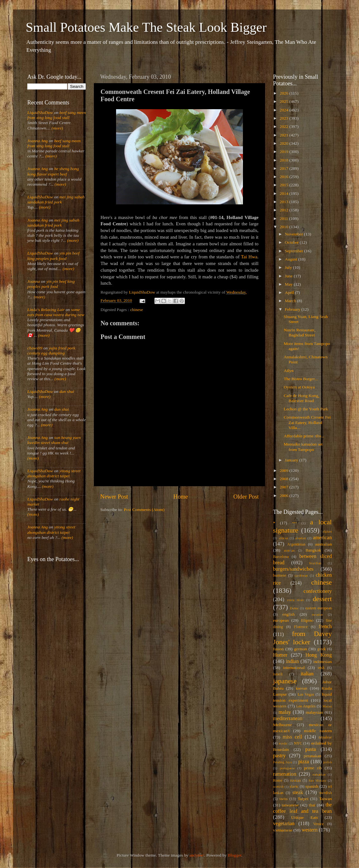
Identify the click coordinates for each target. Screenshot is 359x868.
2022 (284, 126)
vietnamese (283, 830)
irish (321, 668)
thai (312, 805)
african (284, 538)
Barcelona (281, 557)
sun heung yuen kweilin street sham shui (54, 440)
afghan (327, 531)
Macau (327, 706)
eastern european (318, 608)
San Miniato (317, 780)
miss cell (292, 737)
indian (292, 661)
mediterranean (288, 719)
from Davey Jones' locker (302, 638)
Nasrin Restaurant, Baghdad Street (300, 332)
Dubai (294, 608)
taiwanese (290, 805)
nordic (283, 743)
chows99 (35, 348)
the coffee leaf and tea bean (302, 808)
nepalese (325, 737)
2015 (284, 185)
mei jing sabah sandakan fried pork (56, 199)
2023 (284, 118)
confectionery (318, 591)
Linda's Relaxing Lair (46, 310)
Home (181, 497)
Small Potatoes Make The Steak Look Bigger (146, 27)
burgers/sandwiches (293, 569)
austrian (289, 550)
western (310, 830)
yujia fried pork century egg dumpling (51, 351)
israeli (278, 674)
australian (323, 544)
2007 (284, 487)
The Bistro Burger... (301, 379)
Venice (319, 824)
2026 (284, 93)
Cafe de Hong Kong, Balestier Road (302, 398)
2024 (284, 110)
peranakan (313, 756)
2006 (284, 496)
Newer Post (114, 497)
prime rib (313, 768)
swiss (284, 799)
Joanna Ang (38, 141)
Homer (280, 655)
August (291, 259)
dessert (322, 599)
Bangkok (313, 550)
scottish (278, 786)
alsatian (300, 538)
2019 (284, 152)
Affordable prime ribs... (304, 436)
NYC (298, 743)
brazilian (315, 563)
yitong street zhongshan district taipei (54, 473)
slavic (294, 786)
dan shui (67, 391)
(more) (57, 128)
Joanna (34, 281)
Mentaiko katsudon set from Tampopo (303, 447)
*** (294, 523)
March (291, 301)
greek (321, 649)
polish (328, 762)
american (322, 538)
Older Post (246, 497)
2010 (284, 227)
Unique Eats (304, 817)
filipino (307, 620)
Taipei (303, 799)
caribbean (301, 575)
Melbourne (282, 725)
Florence (301, 627)
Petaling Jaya (282, 762)
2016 (284, 177)
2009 (284, 470)
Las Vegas (306, 694)
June (289, 276)
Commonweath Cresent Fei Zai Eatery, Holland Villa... (307, 422)
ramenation (285, 774)
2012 (284, 210)
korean (301, 688)
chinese (136, 310)
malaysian (314, 712)
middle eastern (318, 731)
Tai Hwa (249, 257)
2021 (284, 135)
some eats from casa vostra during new (56, 312)
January (292, 460)
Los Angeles (306, 706)
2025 (284, 101)
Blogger (235, 855)
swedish (326, 793)
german (300, 649)
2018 (284, 160)
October (292, 242)
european (281, 620)
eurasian (317, 614)
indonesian (323, 662)
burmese (280, 575)
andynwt (197, 855)
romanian (319, 774)
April (290, 292)
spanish (312, 786)
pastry (279, 756)
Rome (278, 780)
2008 (284, 479)
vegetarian (284, 824)
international (294, 668)
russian (295, 780)
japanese (285, 681)
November (294, 234)
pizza (304, 762)
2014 (284, 193)
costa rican (295, 600)
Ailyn (289, 371)
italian (307, 674)
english (288, 614)
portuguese (287, 768)
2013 (284, 202)
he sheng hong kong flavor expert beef (53, 171)
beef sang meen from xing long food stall (57, 115)
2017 (284, 168)
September (294, 251)
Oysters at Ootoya (299, 387)
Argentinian (296, 544)
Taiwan (325, 799)
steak (298, 792)
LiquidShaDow (40, 113)
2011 (284, 219)
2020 (284, 143)
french (325, 626)
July (289, 267)
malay (285, 712)
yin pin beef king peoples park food (53, 256)
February (293, 309)
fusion (278, 649)
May (289, 284)
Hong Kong (319, 655)
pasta (311, 749)
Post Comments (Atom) (144, 510)
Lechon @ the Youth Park (306, 409)
